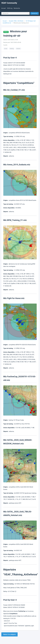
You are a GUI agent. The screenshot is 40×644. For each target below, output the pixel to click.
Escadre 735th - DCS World (16, 21)
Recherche (17, 8)
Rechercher (34, 13)
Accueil (3, 8)
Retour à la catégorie (9, 634)
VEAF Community (9, 3)
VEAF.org (10, 8)
